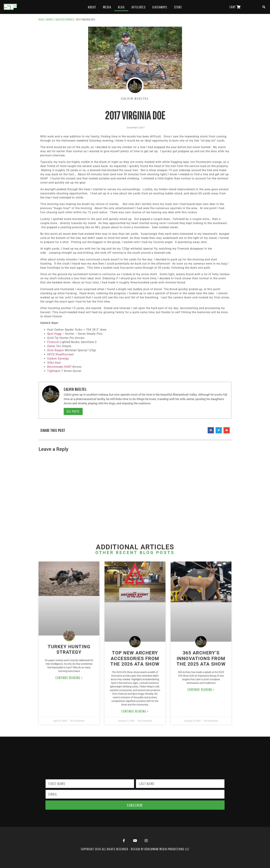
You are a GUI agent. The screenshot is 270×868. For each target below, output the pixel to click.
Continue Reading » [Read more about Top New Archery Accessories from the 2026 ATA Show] (135, 711)
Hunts (50, 19)
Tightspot (54, 371)
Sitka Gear (54, 363)
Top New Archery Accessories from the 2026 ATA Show (135, 658)
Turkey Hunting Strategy (69, 649)
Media (107, 7)
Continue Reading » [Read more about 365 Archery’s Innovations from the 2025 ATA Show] (201, 689)
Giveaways (160, 7)
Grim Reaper (56, 350)
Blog (121, 7)
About (92, 7)
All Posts (73, 411)
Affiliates (139, 7)
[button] (264, 7)
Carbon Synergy (58, 358)
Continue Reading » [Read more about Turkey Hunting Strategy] (69, 678)
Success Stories (65, 19)
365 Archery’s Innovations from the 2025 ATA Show (201, 658)
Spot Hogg (54, 334)
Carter (51, 346)
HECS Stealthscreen (61, 354)
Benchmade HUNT (59, 367)
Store (178, 7)
